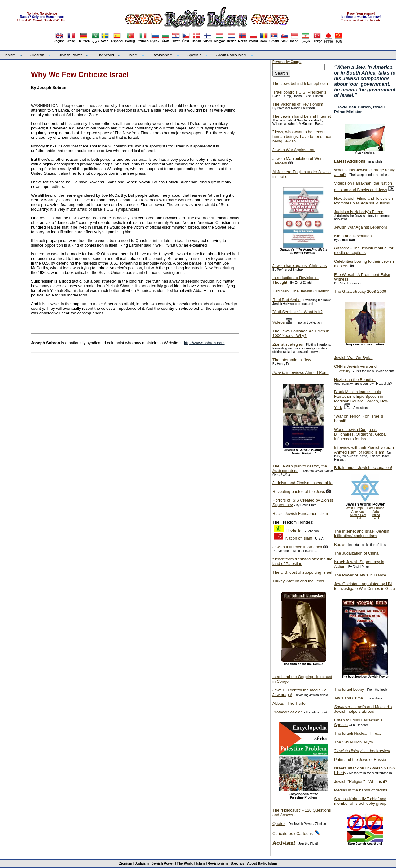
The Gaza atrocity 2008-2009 (360, 291)
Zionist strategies (288, 344)
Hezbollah (295, 531)
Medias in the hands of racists (361, 790)
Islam (133, 55)
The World (105, 55)
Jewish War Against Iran (294, 150)
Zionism (9, 55)
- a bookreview (362, 751)
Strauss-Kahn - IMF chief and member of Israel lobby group (360, 801)
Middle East (358, 515)
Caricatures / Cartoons (293, 833)
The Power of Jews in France (360, 575)
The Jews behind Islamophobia (300, 83)
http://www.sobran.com (204, 343)
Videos (279, 322)
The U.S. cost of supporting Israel (302, 572)
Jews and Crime (348, 698)
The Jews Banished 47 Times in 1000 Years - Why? (301, 333)
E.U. (377, 518)
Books (340, 544)
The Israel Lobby (349, 689)
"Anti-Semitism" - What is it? (298, 312)
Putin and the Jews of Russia (360, 759)
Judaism (37, 55)
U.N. (359, 518)
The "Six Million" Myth (354, 742)
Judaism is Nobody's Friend (359, 212)
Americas (358, 512)
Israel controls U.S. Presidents (300, 92)
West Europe (355, 508)
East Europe (376, 508)
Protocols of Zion (288, 712)
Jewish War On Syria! (353, 358)
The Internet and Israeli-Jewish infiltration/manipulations (362, 533)
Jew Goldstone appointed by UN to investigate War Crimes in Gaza (365, 586)
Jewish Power (71, 55)
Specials (194, 55)
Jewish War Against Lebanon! (361, 227)
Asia (376, 512)
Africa (376, 515)
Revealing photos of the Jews (299, 491)
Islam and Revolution (353, 236)
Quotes (279, 824)
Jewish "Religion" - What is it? (361, 781)
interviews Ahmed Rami (300, 373)
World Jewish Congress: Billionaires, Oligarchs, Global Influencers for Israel (360, 434)
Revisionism (163, 55)
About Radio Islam (232, 55)
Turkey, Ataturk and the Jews (298, 581)
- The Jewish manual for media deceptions (364, 250)
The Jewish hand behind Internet (302, 116)
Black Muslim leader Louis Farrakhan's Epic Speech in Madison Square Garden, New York (361, 400)
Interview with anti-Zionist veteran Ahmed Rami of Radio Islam (364, 450)
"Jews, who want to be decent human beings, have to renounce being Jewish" (302, 136)
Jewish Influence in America (297, 547)
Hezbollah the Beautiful (355, 380)
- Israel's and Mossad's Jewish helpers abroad (363, 709)
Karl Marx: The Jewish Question (301, 291)
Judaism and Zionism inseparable (302, 483)
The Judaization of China (356, 553)
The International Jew (292, 360)
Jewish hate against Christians (300, 266)
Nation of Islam (299, 538)
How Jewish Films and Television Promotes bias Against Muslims (363, 201)
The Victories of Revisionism (298, 104)
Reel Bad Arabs (286, 300)
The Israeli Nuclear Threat (357, 733)
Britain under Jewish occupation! (363, 468)
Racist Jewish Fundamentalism (300, 513)
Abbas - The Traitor (290, 703)
